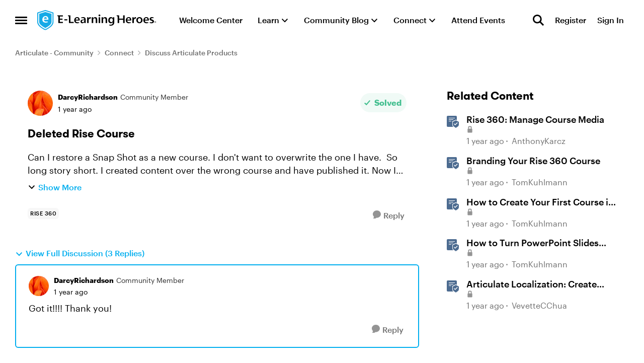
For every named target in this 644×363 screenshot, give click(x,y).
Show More (55, 187)
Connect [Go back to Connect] (119, 53)
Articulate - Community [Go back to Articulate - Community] (54, 53)
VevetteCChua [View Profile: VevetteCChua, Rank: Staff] (539, 305)
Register (571, 20)
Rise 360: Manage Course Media (535, 119)
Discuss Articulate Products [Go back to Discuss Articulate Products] (191, 53)
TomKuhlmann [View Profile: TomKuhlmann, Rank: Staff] (540, 182)
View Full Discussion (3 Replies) (80, 253)
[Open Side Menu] (21, 20)
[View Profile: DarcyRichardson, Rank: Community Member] (40, 103)
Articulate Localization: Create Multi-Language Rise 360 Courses (539, 284)
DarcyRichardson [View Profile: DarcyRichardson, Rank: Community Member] (88, 97)
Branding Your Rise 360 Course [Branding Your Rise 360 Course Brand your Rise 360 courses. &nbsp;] (533, 161)
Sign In (611, 20)
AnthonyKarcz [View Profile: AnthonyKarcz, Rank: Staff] (539, 141)
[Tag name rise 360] (43, 213)
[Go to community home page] (97, 20)
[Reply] (389, 215)
